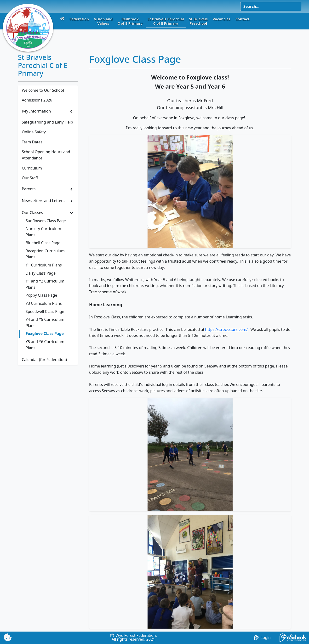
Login (263, 638)
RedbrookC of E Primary (130, 21)
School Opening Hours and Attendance (46, 155)
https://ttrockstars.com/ (227, 329)
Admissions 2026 (37, 100)
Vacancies (222, 19)
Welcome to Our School (43, 90)
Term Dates (32, 142)
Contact (243, 19)
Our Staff (30, 178)
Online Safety (34, 132)
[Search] (271, 6)
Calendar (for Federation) (44, 360)
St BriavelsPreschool (198, 21)
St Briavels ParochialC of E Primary (166, 21)
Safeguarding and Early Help (47, 122)
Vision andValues (103, 21)
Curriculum (32, 168)
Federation (79, 19)
